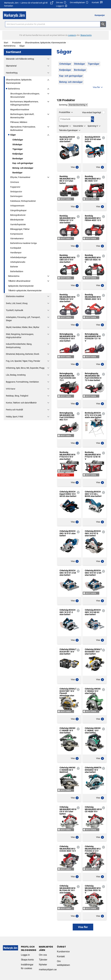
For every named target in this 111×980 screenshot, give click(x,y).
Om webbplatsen (79, 3)
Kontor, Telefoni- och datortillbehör (21, 403)
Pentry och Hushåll (14, 410)
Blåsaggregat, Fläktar (20, 229)
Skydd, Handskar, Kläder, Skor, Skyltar (23, 327)
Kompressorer (17, 234)
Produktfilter (65, 112)
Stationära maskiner (15, 296)
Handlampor (16, 253)
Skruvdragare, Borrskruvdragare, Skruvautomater (25, 95)
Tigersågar (17, 149)
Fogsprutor (15, 187)
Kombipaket (16, 248)
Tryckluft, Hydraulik (15, 310)
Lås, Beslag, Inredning (16, 375)
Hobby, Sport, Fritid (14, 417)
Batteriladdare (17, 271)
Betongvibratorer (18, 215)
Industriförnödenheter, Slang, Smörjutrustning (19, 346)
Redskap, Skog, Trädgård (17, 396)
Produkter (17, 43)
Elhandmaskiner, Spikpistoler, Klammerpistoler (46, 43)
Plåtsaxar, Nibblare (19, 122)
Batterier (14, 267)
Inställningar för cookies (27, 966)
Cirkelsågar (18, 140)
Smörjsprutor (16, 192)
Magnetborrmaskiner (20, 110)
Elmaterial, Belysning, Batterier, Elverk (23, 354)
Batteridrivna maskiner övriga (23, 243)
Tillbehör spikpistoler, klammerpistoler (25, 291)
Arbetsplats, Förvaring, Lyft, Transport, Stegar (23, 319)
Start (6, 43)
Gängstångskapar (18, 210)
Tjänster (43, 960)
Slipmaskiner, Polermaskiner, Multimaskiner (23, 128)
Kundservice (63, 952)
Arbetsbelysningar (18, 257)
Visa (75, 167)
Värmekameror (17, 239)
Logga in (25, 955)
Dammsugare (16, 196)
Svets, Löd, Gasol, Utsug (17, 303)
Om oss (61, 3)
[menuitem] (101, 15)
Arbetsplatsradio (18, 262)
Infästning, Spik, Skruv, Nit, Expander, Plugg (25, 368)
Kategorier (64, 126)
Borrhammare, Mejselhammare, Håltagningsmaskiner (24, 103)
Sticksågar (17, 144)
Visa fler (98, 87)
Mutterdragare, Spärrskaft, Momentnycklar (22, 116)
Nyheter (43, 965)
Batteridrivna (10, 46)
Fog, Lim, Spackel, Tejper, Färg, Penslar (23, 361)
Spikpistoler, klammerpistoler (21, 286)
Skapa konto (27, 960)
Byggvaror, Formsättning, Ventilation (22, 382)
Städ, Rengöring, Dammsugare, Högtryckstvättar (20, 336)
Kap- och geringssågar (23, 163)
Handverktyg (12, 73)
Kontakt (97, 3)
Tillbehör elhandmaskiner (19, 281)
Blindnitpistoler (17, 220)
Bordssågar (18, 159)
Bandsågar (17, 173)
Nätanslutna (14, 276)
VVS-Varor (11, 389)
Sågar (22, 46)
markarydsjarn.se (48, 969)
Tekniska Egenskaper (68, 130)
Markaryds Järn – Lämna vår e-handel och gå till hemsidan (29, 4)
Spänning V (93, 126)
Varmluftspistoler (18, 224)
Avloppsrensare (17, 206)
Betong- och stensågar (23, 168)
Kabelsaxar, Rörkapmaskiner (23, 201)
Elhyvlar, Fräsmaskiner (20, 177)
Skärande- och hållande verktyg (20, 59)
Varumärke (78, 126)
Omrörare (15, 182)
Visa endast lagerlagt (94, 112)
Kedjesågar (18, 154)
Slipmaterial (11, 66)
